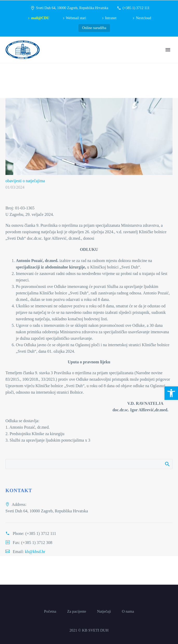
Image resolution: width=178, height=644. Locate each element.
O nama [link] (128, 611)
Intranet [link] (111, 18)
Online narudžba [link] (94, 28)
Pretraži (167, 464)
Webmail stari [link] (76, 18)
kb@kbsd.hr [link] (35, 552)
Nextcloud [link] (143, 18)
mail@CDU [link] (40, 18)
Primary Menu (168, 50)
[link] (171, 393)
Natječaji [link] (104, 611)
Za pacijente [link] (77, 611)
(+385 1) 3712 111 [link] (136, 8)
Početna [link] (50, 611)
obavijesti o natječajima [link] (25, 181)
